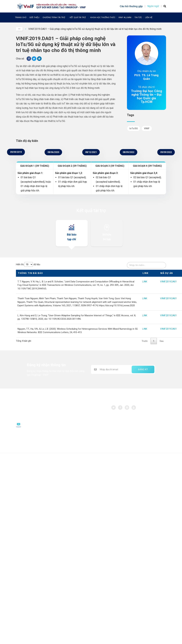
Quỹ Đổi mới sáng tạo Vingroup (34, 408)
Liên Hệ (149, 17)
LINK (145, 282)
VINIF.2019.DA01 (168, 282)
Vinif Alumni (125, 17)
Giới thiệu (34, 17)
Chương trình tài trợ (55, 17)
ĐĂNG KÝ (143, 369)
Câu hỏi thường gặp (131, 6)
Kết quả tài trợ (78, 17)
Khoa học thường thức (103, 17)
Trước (145, 341)
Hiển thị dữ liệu (28, 264)
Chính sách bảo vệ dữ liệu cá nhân (33, 435)
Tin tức (138, 17)
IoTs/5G (134, 128)
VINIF (147, 128)
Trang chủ (21, 17)
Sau (162, 341)
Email (26, 423)
